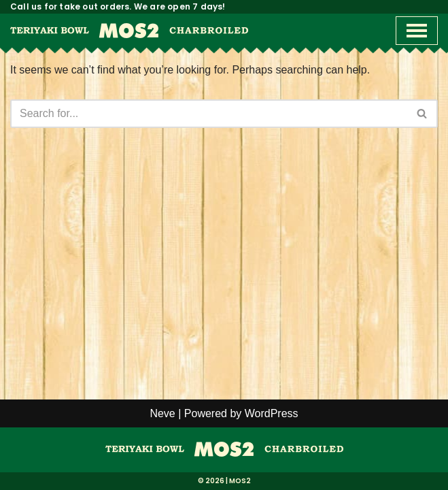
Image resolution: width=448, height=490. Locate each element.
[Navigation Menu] (417, 31)
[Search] (209, 114)
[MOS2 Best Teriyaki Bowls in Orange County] (129, 31)
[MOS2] (224, 453)
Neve (162, 413)
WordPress (272, 413)
